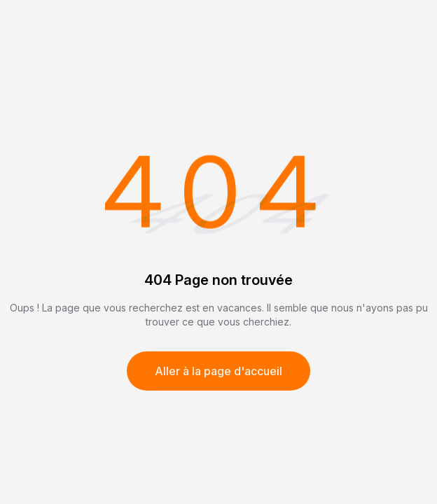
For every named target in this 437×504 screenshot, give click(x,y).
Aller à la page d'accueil (218, 371)
